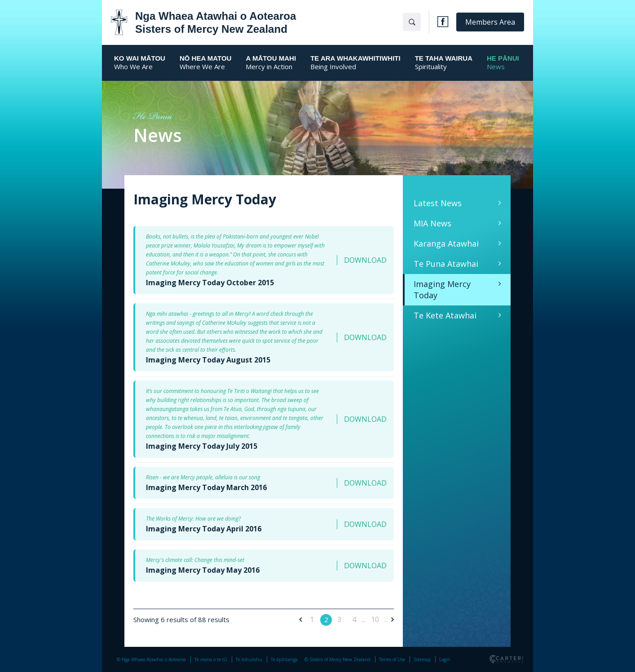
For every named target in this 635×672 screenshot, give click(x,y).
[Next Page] (391, 619)
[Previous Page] (302, 619)
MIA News (432, 223)
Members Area (490, 22)
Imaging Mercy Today (442, 290)
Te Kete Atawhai (445, 315)
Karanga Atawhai (446, 243)
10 (375, 619)
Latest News (438, 203)
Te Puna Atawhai (446, 264)
